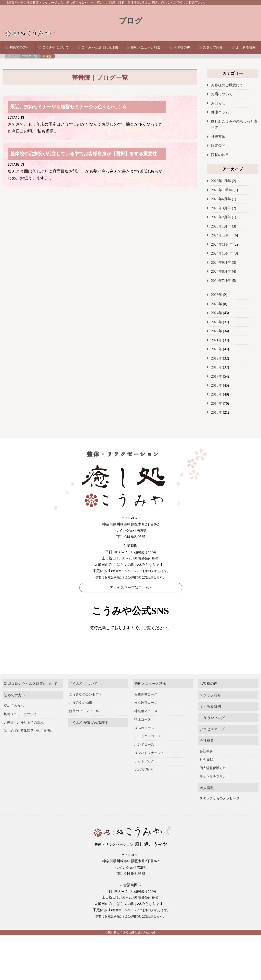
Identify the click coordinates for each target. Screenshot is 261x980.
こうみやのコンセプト (86, 707)
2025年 (217, 304)
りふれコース (144, 740)
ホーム (12, 56)
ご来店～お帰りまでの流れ (24, 735)
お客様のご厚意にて (227, 85)
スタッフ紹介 (213, 47)
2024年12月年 (222, 235)
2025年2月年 (221, 217)
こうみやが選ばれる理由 (100, 47)
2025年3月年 (221, 208)
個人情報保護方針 (213, 781)
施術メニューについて (20, 727)
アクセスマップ (212, 742)
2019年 (217, 358)
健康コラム (220, 112)
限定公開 (218, 146)
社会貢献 (206, 772)
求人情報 (207, 800)
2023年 (217, 322)
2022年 (217, 331)
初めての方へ (19, 47)
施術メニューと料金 (146, 47)
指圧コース (143, 732)
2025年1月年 (221, 226)
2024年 (217, 313)
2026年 (217, 295)
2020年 (217, 349)
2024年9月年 (221, 262)
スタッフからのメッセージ (219, 811)
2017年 (217, 376)
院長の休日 (220, 155)
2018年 (217, 367)
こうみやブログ (212, 731)
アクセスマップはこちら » (131, 588)
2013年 (217, 412)
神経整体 (218, 137)
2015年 (217, 394)
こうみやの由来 (81, 715)
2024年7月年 (221, 281)
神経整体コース (146, 724)
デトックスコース (148, 749)
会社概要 (207, 753)
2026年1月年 (221, 181)
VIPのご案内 (144, 782)
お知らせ (218, 103)
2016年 (217, 385)
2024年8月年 (221, 271)
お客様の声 (182, 47)
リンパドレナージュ (149, 766)
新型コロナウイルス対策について (31, 696)
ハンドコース (144, 757)
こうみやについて (56, 47)
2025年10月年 (222, 190)
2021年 (217, 340)
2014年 (217, 403)
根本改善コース (146, 715)
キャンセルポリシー (214, 789)
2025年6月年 (221, 199)
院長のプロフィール (84, 724)
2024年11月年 (222, 244)
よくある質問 (246, 47)
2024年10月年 (222, 253)
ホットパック (144, 774)
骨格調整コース (146, 707)
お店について (222, 94)
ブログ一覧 (30, 56)
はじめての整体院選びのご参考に (29, 744)
